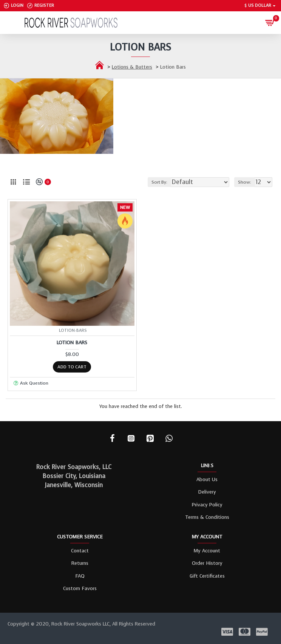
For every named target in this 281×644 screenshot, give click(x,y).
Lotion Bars (72, 343)
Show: (245, 182)
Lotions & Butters (132, 67)
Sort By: (159, 182)
